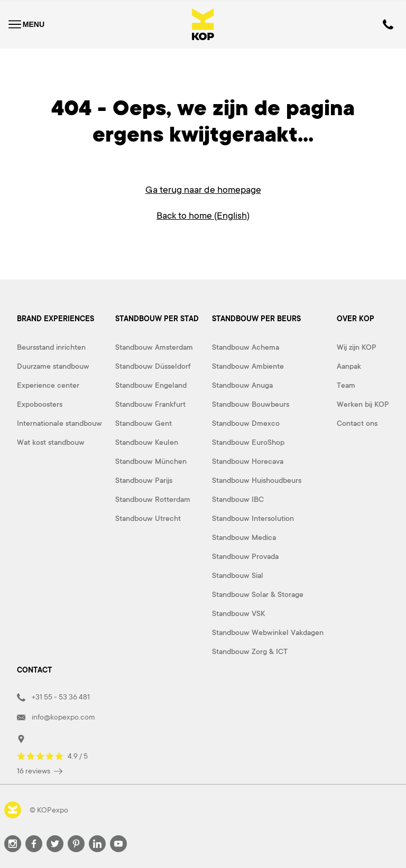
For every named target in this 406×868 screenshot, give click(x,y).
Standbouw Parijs (144, 479)
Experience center (48, 384)
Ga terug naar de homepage (203, 190)
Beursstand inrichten (51, 346)
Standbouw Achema (246, 346)
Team (346, 384)
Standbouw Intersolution (253, 517)
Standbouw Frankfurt (150, 403)
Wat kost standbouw (51, 441)
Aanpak (349, 365)
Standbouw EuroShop (248, 441)
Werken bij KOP (363, 403)
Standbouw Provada (245, 555)
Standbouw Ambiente (248, 365)
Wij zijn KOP (357, 346)
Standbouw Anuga (242, 384)
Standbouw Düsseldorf (153, 365)
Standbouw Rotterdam (153, 498)
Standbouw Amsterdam (154, 346)
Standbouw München (151, 460)
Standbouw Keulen (147, 441)
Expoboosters (40, 403)
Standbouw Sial (238, 574)
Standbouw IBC (238, 498)
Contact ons (357, 422)
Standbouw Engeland (151, 384)
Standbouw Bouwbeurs (251, 403)
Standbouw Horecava (248, 460)
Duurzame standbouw (53, 365)
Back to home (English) (203, 215)
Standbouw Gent (144, 422)
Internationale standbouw (59, 422)
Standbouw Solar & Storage (258, 593)
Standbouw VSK (238, 612)
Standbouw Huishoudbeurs (257, 479)
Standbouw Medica (244, 536)
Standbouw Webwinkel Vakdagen (268, 631)
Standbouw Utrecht (148, 517)
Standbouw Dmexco (246, 422)
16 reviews (40, 770)
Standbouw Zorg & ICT (250, 650)
